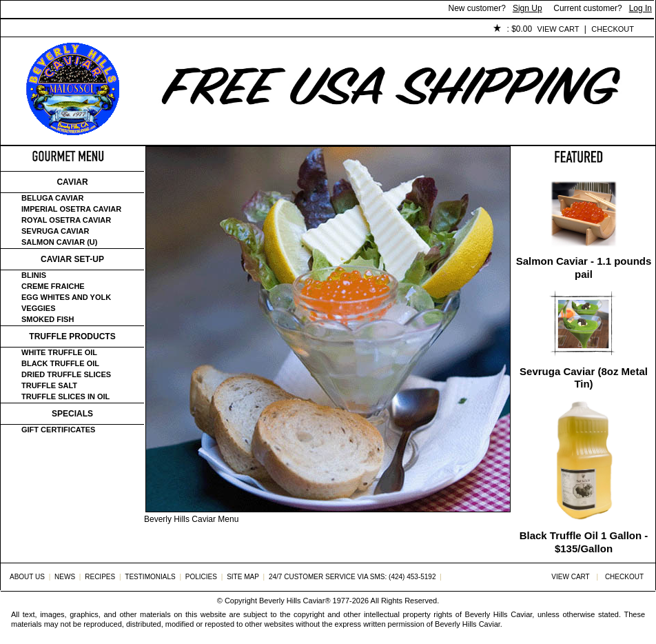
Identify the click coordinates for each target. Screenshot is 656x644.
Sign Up (527, 8)
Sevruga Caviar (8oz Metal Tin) (584, 378)
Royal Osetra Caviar (66, 220)
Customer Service (159, 30)
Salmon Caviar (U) (59, 242)
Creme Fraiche (53, 286)
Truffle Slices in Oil (65, 396)
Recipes (100, 577)
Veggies (39, 308)
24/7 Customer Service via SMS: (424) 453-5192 (352, 577)
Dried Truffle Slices (66, 374)
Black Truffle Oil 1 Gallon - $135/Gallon (584, 542)
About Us (78, 30)
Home (24, 30)
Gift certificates (58, 430)
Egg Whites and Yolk (66, 297)
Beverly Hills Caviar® (295, 601)
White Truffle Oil (59, 352)
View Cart (558, 29)
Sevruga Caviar (55, 231)
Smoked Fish (48, 319)
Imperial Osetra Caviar (71, 209)
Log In (640, 8)
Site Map (243, 577)
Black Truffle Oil (60, 363)
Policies (318, 30)
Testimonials (249, 30)
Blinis (34, 275)
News (65, 577)
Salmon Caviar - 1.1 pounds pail (584, 268)
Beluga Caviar (52, 198)
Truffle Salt (49, 385)
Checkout (613, 29)
